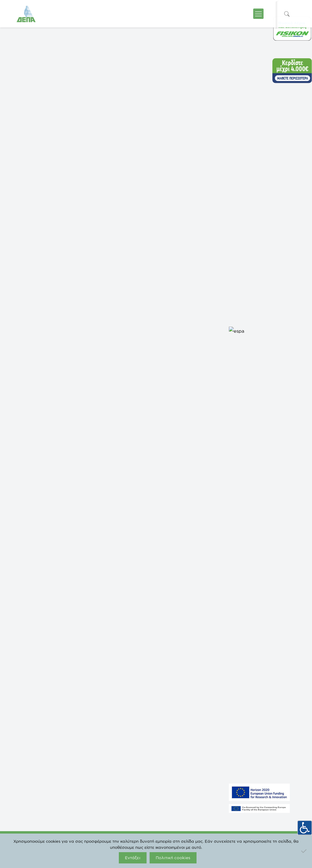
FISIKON (95, 693)
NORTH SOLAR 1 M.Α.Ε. (37, 702)
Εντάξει (133, 858)
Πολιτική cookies (173, 858)
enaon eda (97, 711)
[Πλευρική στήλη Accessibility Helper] (305, 826)
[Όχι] (304, 851)
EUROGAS (97, 729)
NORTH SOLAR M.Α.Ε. (36, 693)
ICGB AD (96, 747)
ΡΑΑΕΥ (94, 683)
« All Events (31, 167)
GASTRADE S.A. (32, 683)
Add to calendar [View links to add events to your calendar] (47, 369)
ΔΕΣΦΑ (95, 702)
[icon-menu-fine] (258, 14)
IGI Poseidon (99, 738)
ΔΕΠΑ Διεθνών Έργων (107, 720)
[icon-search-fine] (287, 14)
